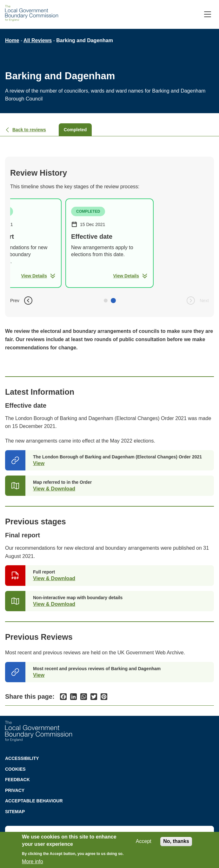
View (39, 463)
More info (33, 862)
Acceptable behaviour (34, 801)
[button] (106, 301)
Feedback (17, 780)
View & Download (54, 489)
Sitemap (15, 812)
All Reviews (38, 40)
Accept (144, 841)
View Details (39, 276)
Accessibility (22, 758)
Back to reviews (26, 130)
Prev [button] (22, 301)
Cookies (15, 769)
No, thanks (176, 841)
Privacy (15, 790)
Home (12, 40)
